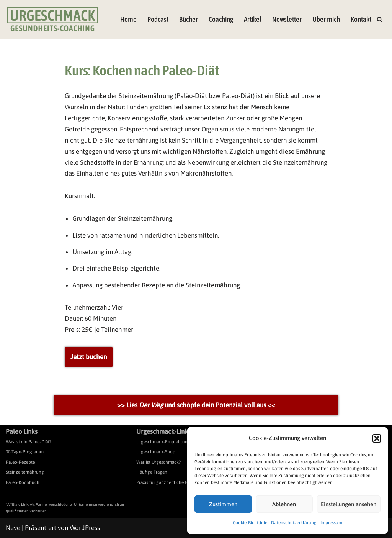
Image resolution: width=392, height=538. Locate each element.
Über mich (326, 19)
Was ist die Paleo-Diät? (29, 442)
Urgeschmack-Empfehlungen (166, 442)
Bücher (189, 19)
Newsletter (287, 19)
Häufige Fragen (152, 472)
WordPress (85, 528)
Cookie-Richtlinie (250, 523)
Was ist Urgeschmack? (158, 462)
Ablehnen (284, 504)
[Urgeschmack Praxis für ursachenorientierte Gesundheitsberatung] (52, 19)
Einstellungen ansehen (349, 504)
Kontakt (361, 19)
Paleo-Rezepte (20, 462)
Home (128, 19)
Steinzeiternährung (25, 472)
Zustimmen (223, 504)
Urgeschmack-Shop (156, 452)
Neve (13, 528)
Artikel (253, 19)
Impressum (331, 523)
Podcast (158, 19)
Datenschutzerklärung (294, 523)
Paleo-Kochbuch (23, 482)
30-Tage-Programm (25, 452)
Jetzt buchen (89, 357)
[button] (377, 438)
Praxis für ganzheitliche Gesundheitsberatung (182, 482)
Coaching (221, 19)
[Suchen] (380, 19)
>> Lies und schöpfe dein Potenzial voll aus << (196, 405)
